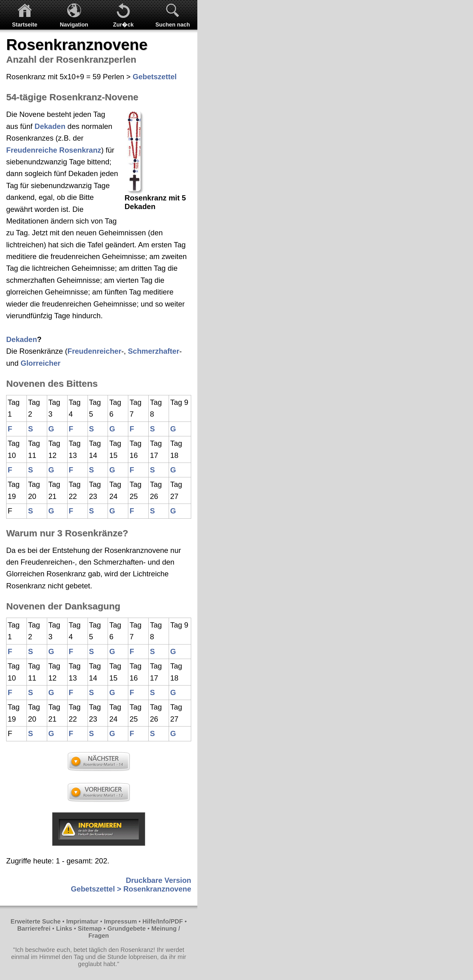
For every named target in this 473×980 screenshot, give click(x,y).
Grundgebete (126, 929)
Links (64, 929)
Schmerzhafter (154, 351)
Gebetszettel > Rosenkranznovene (131, 889)
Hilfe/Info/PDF (163, 921)
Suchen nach (173, 25)
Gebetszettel (155, 77)
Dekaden (50, 126)
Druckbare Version (158, 880)
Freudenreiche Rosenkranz (54, 150)
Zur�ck (123, 25)
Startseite (25, 25)
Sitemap (90, 929)
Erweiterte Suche (35, 921)
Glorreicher (41, 363)
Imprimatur (82, 921)
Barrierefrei (34, 929)
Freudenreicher (95, 351)
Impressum (120, 921)
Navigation (74, 25)
